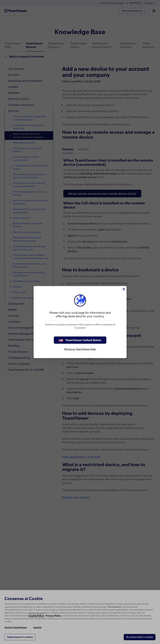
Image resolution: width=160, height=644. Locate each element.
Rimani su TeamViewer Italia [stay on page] (80, 349)
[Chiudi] (124, 289)
